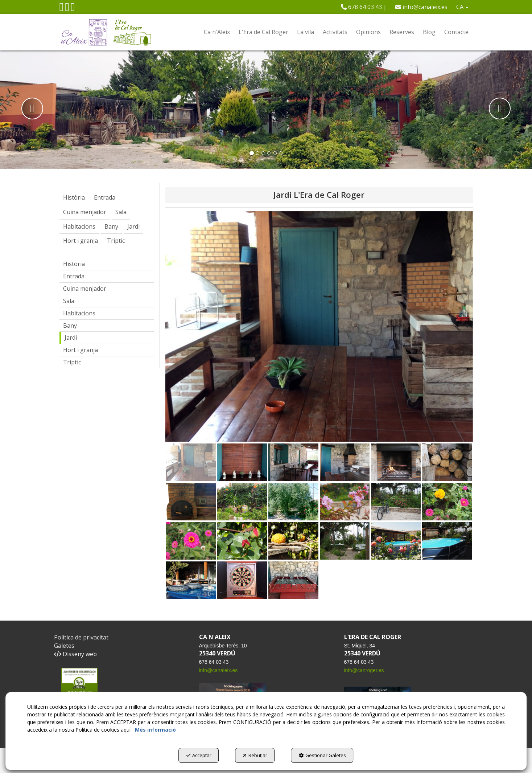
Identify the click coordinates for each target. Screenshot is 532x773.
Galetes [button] (64, 646)
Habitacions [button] (79, 313)
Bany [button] (70, 326)
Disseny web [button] (75, 654)
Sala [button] (69, 301)
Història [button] (74, 264)
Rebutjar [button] (255, 755)
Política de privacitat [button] (81, 637)
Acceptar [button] (199, 755)
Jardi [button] (71, 338)
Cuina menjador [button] (85, 289)
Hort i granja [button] (81, 350)
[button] (62, 9)
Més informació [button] (155, 730)
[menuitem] (364, 7)
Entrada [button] (74, 276)
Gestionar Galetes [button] (322, 755)
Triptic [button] (72, 362)
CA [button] (462, 7)
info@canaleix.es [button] (421, 7)
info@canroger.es (364, 670)
